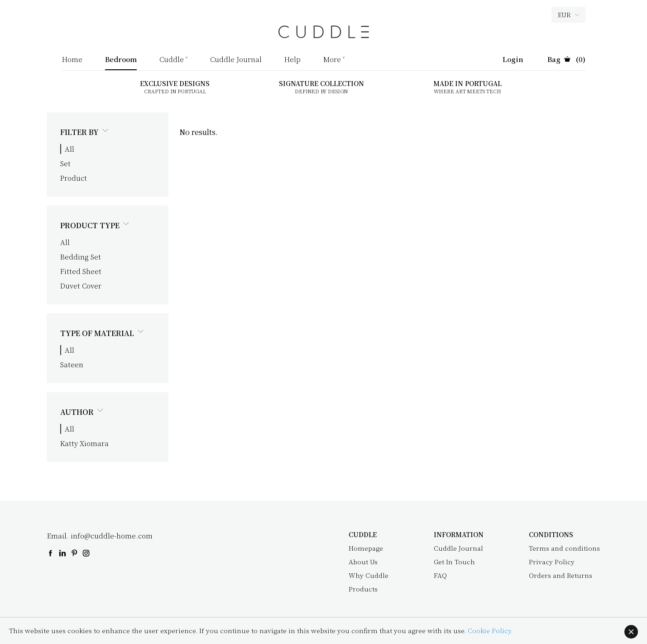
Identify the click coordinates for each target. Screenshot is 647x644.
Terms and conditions (564, 548)
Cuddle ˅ (173, 60)
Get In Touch (454, 562)
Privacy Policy (552, 562)
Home (72, 60)
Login (513, 60)
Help (292, 60)
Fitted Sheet (81, 271)
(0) (566, 60)
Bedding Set (81, 257)
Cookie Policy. (490, 630)
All (69, 149)
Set (65, 163)
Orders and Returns (561, 575)
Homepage (366, 548)
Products (363, 589)
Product (74, 178)
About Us (363, 562)
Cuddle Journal (236, 60)
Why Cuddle (369, 575)
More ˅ (334, 60)
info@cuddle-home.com (112, 536)
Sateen (72, 364)
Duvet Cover (81, 286)
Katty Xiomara (84, 443)
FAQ (440, 575)
